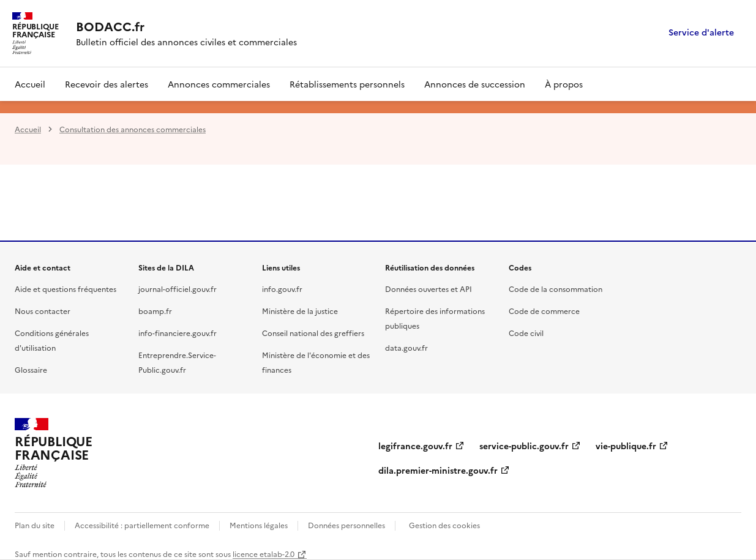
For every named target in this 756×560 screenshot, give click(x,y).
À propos (564, 84)
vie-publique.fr (626, 446)
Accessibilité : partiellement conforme (142, 525)
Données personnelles (346, 525)
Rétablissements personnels (347, 84)
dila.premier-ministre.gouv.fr (438, 470)
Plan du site (35, 525)
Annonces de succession (475, 84)
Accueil (30, 84)
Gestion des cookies (444, 525)
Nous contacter (43, 311)
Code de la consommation (556, 289)
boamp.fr (155, 311)
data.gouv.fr (406, 347)
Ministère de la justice (300, 311)
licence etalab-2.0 (264, 554)
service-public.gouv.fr (524, 446)
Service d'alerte (701, 33)
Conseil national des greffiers (313, 333)
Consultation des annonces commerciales (133, 129)
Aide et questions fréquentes (65, 289)
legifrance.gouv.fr (415, 446)
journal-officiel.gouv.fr (178, 289)
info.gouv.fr (282, 289)
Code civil (526, 333)
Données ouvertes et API (429, 289)
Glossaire (31, 369)
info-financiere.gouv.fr (178, 333)
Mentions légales (259, 525)
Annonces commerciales (219, 84)
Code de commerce (544, 311)
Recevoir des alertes (107, 84)
